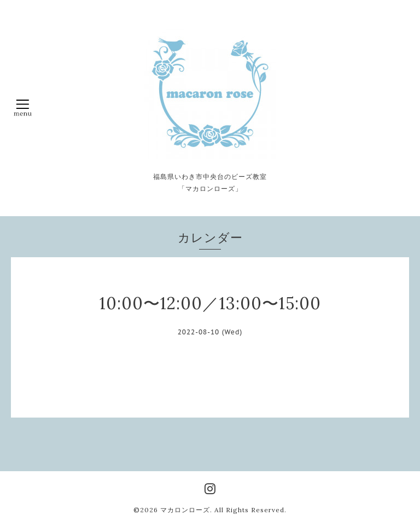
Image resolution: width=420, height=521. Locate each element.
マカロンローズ (185, 510)
